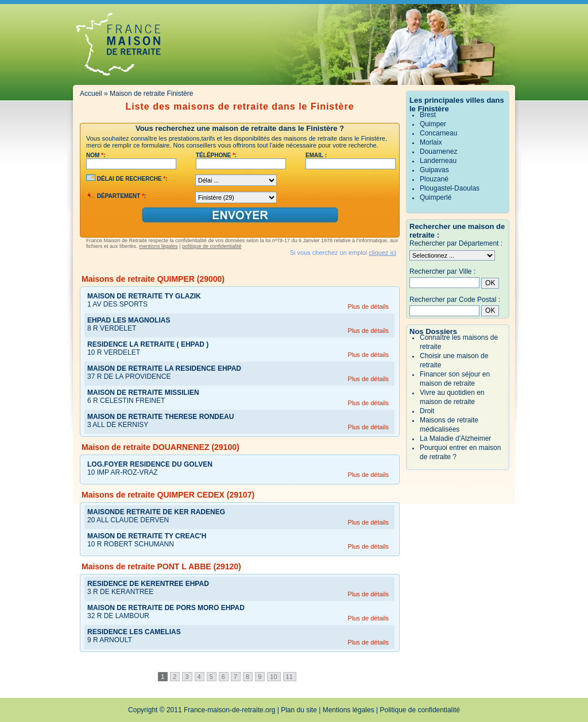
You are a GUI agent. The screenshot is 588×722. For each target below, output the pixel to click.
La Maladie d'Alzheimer (455, 438)
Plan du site (299, 710)
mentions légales (158, 246)
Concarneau (438, 133)
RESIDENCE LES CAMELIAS (134, 632)
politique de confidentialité (212, 246)
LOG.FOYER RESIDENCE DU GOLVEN (150, 464)
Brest (428, 115)
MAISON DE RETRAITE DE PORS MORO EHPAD (166, 608)
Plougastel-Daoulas (450, 188)
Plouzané (434, 179)
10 (273, 677)
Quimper (433, 124)
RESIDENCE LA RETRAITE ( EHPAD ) (148, 344)
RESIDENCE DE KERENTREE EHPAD (148, 584)
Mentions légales (349, 710)
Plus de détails (368, 306)
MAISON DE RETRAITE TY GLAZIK (144, 296)
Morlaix (431, 142)
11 (289, 677)
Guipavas (434, 170)
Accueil (91, 94)
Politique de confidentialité (420, 710)
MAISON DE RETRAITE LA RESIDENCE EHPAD (164, 368)
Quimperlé (436, 197)
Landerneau (438, 161)
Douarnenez (438, 152)
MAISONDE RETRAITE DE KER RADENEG (156, 512)
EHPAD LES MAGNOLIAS (129, 320)
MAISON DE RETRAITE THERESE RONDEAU (160, 417)
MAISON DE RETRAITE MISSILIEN (143, 393)
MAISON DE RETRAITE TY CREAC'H (147, 536)
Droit (427, 411)
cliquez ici (382, 253)
